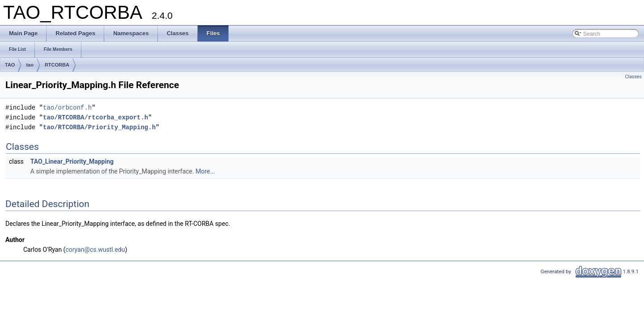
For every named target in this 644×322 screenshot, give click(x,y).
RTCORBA (57, 65)
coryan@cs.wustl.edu (95, 250)
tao (30, 65)
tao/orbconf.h (67, 108)
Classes (633, 77)
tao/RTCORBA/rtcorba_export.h (95, 117)
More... (205, 171)
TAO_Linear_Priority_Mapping (72, 161)
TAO (10, 65)
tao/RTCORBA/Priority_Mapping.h (99, 127)
